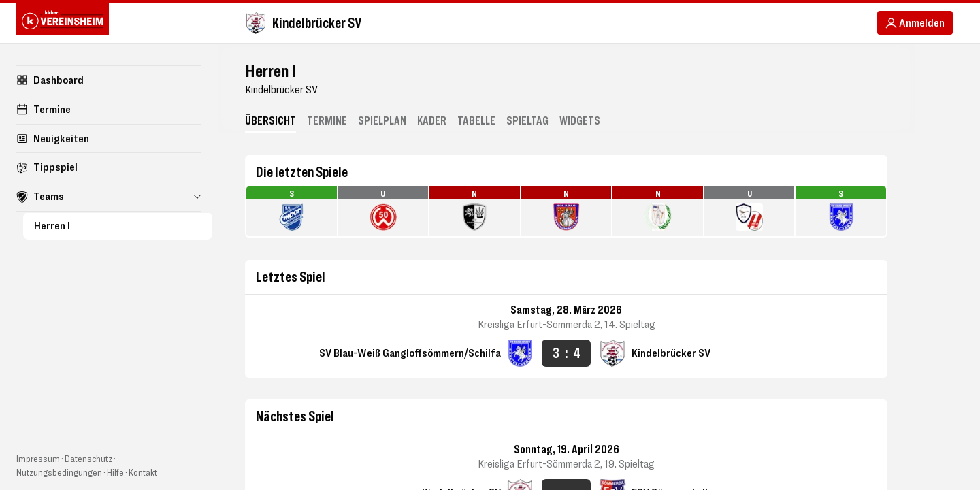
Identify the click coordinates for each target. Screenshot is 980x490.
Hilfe (115, 472)
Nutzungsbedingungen (59, 472)
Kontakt (143, 472)
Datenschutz (88, 458)
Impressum (38, 458)
